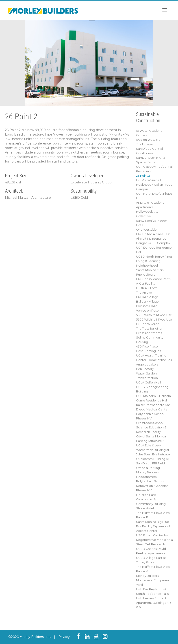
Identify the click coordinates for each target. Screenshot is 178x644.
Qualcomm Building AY (153, 459)
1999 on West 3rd (148, 140)
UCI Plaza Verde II (149, 180)
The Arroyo (144, 292)
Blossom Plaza (147, 306)
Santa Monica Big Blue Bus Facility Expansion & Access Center (153, 526)
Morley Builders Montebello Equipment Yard (153, 580)
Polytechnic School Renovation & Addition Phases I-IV (152, 486)
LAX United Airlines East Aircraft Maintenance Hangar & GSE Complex (153, 238)
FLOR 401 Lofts (147, 288)
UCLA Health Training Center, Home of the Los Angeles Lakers (154, 360)
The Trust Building (149, 328)
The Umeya (144, 144)
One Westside (146, 230)
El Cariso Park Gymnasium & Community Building (151, 499)
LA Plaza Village (147, 297)
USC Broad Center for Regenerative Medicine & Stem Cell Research (155, 540)
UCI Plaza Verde (148, 324)
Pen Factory (145, 369)
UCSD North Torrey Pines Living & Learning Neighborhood (154, 261)
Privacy (64, 637)
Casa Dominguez (149, 351)
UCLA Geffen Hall (148, 382)
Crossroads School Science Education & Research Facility (151, 427)
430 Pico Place (147, 346)
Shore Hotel (145, 508)
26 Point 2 (143, 176)
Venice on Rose (147, 310)
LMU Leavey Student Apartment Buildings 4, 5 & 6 (154, 603)
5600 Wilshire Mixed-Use (154, 315)
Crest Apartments (149, 333)
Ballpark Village (147, 301)
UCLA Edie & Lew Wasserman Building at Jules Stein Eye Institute (153, 450)
